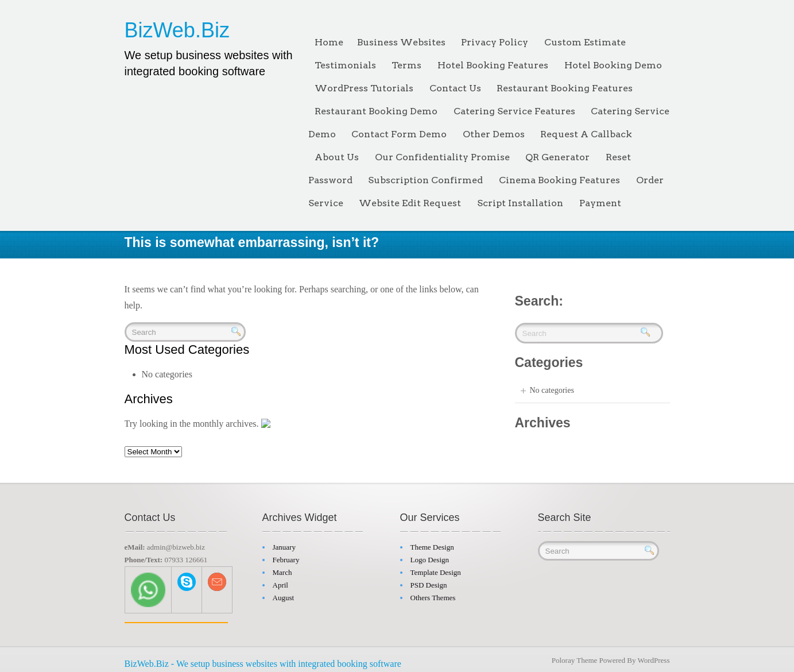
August (284, 595)
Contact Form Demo (399, 134)
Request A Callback (586, 134)
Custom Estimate (585, 42)
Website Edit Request (410, 203)
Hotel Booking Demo (613, 65)
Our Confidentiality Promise (442, 157)
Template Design (436, 569)
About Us (337, 157)
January (284, 544)
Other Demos (494, 134)
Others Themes (433, 595)
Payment (600, 203)
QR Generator (557, 157)
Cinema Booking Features (559, 180)
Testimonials (345, 65)
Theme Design (432, 544)
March (282, 569)
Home (329, 42)
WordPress (653, 657)
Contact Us (455, 88)
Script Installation (520, 203)
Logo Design (430, 557)
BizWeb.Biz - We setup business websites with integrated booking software (263, 661)
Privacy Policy (495, 42)
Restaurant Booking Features (565, 88)
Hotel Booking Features (493, 65)
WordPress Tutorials (364, 88)
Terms (406, 65)
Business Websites (401, 42)
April (280, 582)
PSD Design (429, 582)
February (286, 557)
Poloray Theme (575, 657)
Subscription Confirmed (425, 180)
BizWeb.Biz (177, 30)
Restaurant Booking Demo (376, 111)
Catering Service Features (514, 111)
